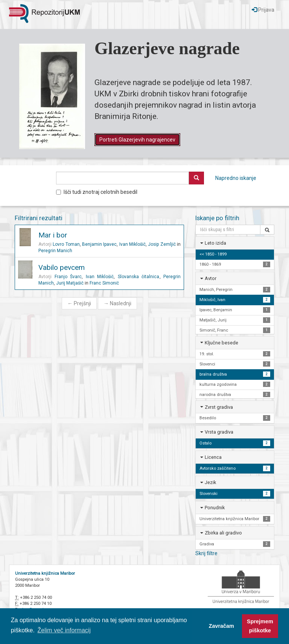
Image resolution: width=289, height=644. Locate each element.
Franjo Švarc (68, 277)
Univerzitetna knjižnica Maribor (45, 573)
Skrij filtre (206, 553)
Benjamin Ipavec (99, 244)
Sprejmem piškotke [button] (260, 626)
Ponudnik (215, 508)
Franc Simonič (104, 283)
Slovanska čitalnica (139, 277)
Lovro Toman (66, 244)
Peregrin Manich (55, 251)
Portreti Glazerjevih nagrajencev (137, 140)
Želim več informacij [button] (64, 630)
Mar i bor (53, 235)
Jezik (210, 482)
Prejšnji (79, 303)
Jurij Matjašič (70, 283)
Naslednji (117, 303)
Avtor (211, 278)
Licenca (213, 457)
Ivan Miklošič (132, 244)
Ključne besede (221, 343)
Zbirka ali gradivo (223, 533)
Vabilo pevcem (62, 267)
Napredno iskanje (236, 178)
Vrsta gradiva (219, 432)
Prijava (263, 10)
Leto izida (215, 243)
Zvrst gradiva (219, 407)
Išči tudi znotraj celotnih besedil (97, 192)
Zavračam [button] (221, 626)
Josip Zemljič (162, 244)
